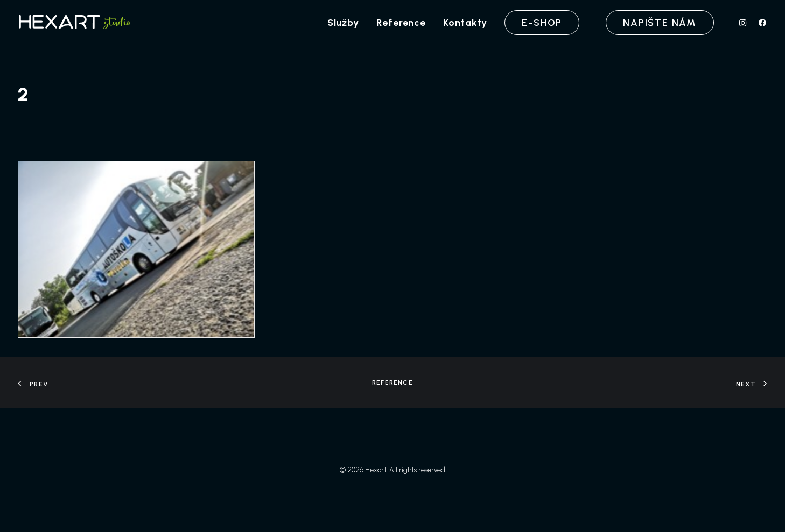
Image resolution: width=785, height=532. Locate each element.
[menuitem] (343, 23)
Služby (343, 23)
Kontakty (465, 23)
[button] (745, 23)
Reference (401, 23)
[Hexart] (77, 23)
